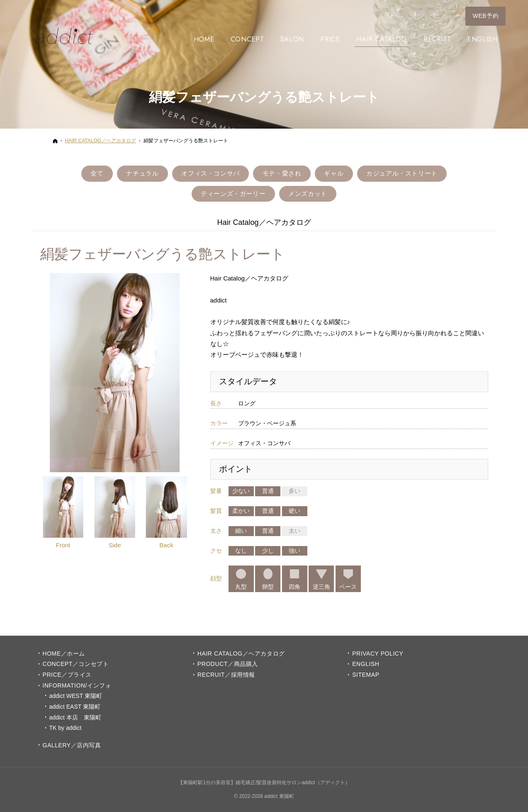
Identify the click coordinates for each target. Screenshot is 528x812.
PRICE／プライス (67, 675)
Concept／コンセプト (76, 664)
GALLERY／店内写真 (72, 745)
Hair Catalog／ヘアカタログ (241, 654)
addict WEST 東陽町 (76, 696)
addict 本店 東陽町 (75, 717)
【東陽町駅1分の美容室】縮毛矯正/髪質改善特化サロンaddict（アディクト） (264, 783)
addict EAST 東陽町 (75, 707)
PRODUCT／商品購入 (228, 664)
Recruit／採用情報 (226, 675)
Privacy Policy (378, 654)
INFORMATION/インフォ (77, 685)
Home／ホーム (64, 654)
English (366, 664)
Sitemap (366, 675)
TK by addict (66, 728)
